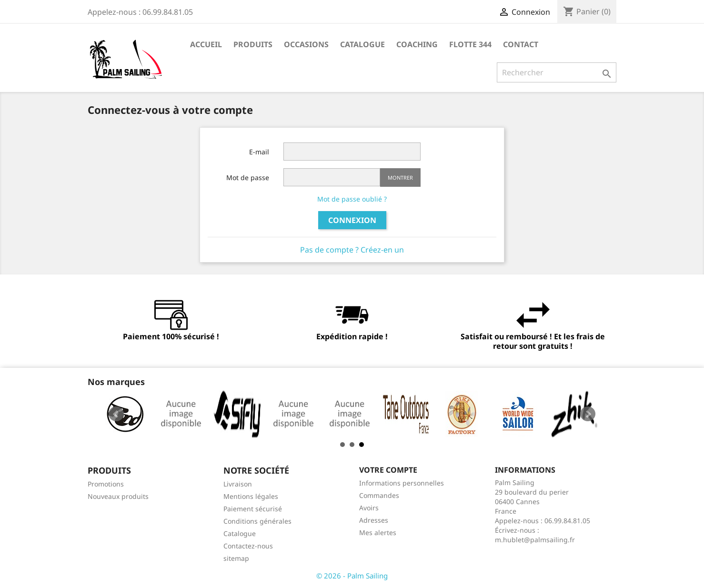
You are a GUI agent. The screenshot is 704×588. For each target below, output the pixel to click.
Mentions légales (251, 496)
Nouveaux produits (118, 496)
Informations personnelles (402, 483)
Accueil (206, 44)
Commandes (379, 495)
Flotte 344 (470, 44)
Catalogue (362, 44)
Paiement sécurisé (253, 509)
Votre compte (388, 470)
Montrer (400, 177)
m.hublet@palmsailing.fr (535, 540)
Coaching (417, 44)
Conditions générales (257, 521)
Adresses (374, 520)
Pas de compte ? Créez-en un (352, 250)
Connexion (352, 220)
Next (588, 414)
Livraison (238, 484)
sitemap (236, 558)
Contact (521, 44)
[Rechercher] (557, 72)
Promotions (106, 484)
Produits (253, 44)
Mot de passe (248, 177)
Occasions (306, 44)
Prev (116, 414)
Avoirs (369, 508)
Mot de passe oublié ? (352, 199)
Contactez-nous (248, 546)
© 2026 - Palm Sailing (352, 576)
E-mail (259, 152)
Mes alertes (378, 532)
